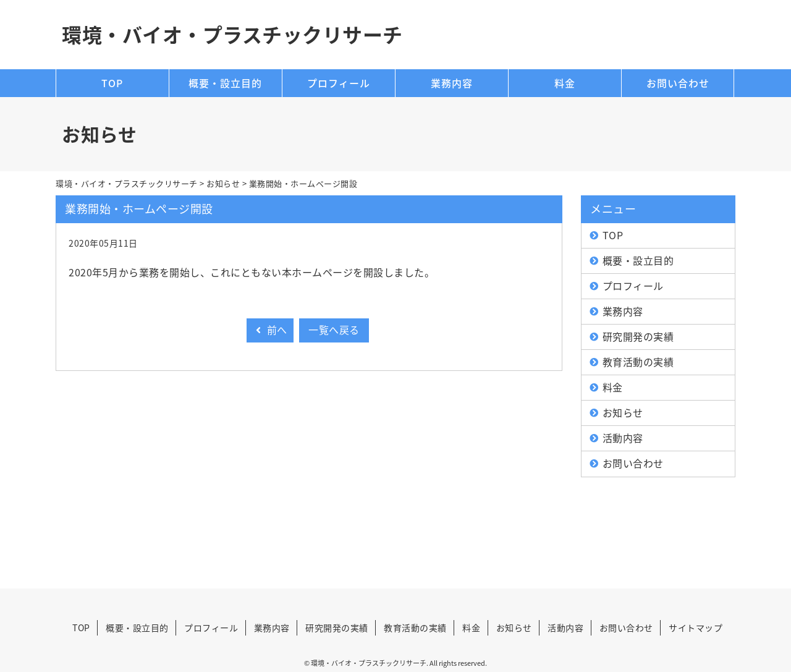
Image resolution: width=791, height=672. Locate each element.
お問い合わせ (678, 83)
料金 (565, 83)
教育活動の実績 (638, 362)
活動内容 (623, 438)
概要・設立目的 (225, 83)
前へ (270, 330)
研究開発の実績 (638, 336)
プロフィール (339, 83)
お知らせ (623, 412)
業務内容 (452, 83)
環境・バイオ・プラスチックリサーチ (232, 34)
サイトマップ (696, 627)
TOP (112, 83)
